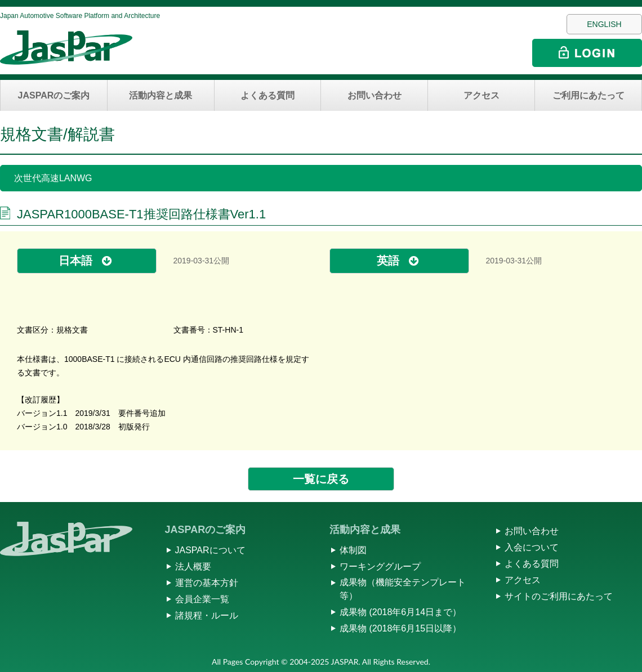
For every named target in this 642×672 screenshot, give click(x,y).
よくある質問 (267, 95)
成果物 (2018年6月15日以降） (400, 628)
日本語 (75, 261)
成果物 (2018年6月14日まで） (400, 612)
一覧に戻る (321, 479)
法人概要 (193, 566)
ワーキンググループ (380, 566)
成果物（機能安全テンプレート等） (403, 589)
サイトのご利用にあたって (559, 596)
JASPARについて (210, 550)
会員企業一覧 (202, 599)
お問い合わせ (374, 95)
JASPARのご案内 (54, 95)
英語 (388, 261)
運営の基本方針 (207, 583)
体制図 (353, 550)
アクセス (481, 95)
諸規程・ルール (207, 615)
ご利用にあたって (588, 95)
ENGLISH (604, 24)
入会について (532, 547)
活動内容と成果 (160, 95)
